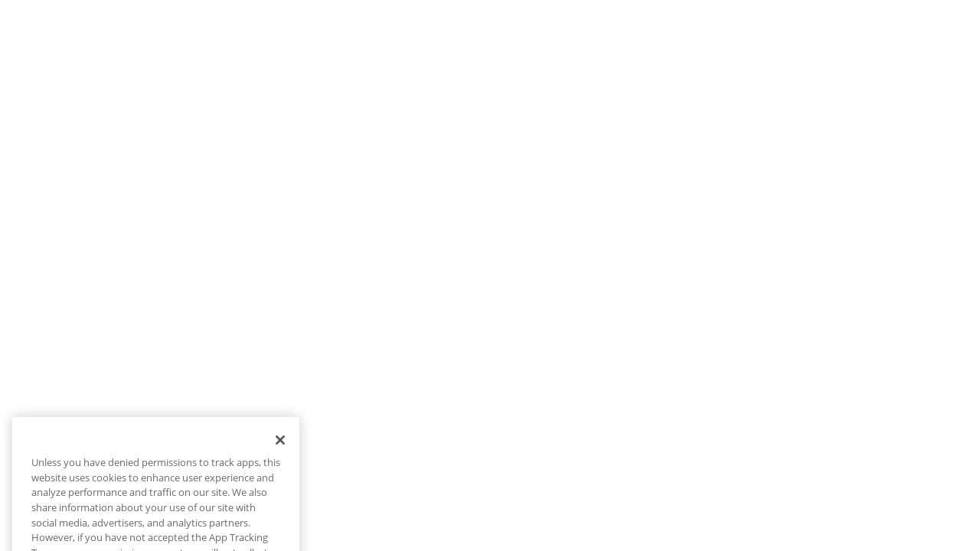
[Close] (280, 451)
